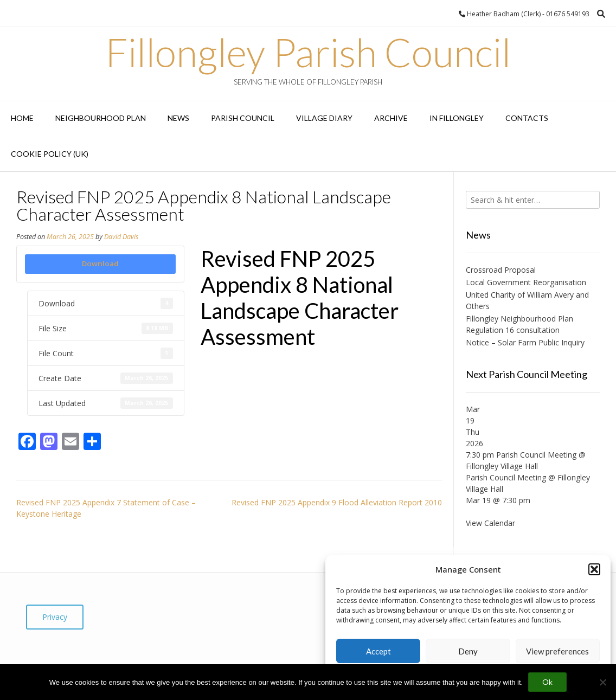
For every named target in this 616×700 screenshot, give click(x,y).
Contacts (527, 118)
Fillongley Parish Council (308, 52)
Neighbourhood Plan (101, 118)
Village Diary (324, 118)
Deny (468, 651)
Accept (378, 651)
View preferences (557, 651)
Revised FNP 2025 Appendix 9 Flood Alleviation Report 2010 (337, 502)
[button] (594, 569)
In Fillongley (457, 118)
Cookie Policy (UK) (50, 154)
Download (100, 264)
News (178, 118)
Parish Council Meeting (506, 477)
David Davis (121, 237)
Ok (547, 682)
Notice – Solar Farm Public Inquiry (525, 342)
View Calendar (490, 523)
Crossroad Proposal (501, 270)
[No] (602, 682)
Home (22, 118)
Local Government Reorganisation (526, 282)
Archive (391, 118)
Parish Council (243, 118)
